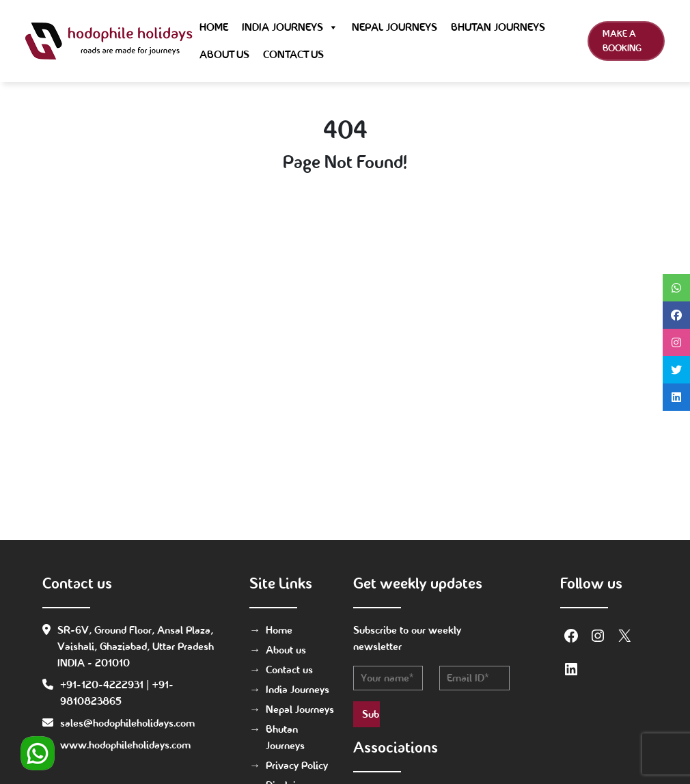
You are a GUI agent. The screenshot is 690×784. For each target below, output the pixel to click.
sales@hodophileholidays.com (127, 723)
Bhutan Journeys (498, 27)
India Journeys (290, 27)
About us (224, 54)
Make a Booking (622, 41)
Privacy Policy (297, 765)
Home (214, 27)
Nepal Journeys (395, 27)
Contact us (293, 54)
